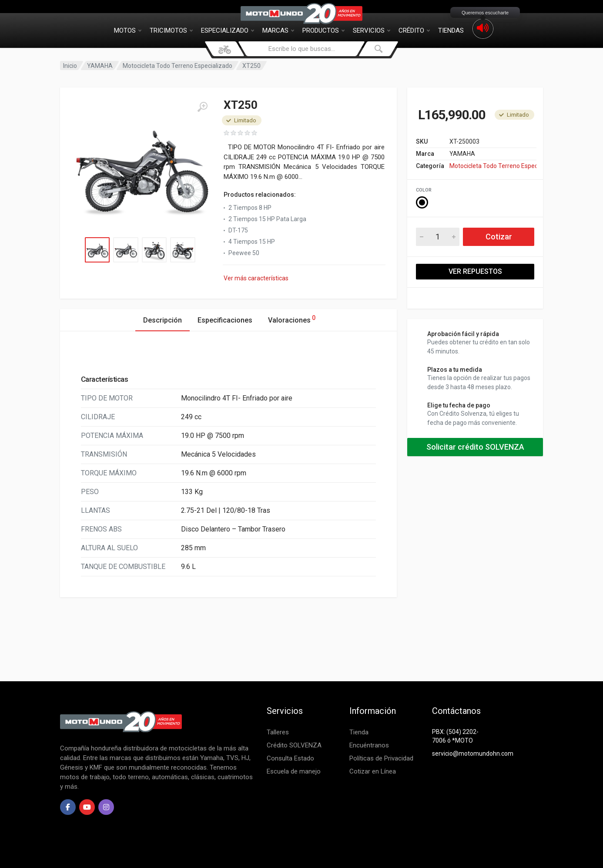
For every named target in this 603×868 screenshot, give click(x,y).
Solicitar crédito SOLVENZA (475, 447)
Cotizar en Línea (373, 771)
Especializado (228, 30)
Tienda (359, 732)
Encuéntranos (369, 745)
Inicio (70, 66)
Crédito (414, 30)
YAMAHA (100, 66)
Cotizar (499, 237)
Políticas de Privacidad (381, 758)
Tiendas (451, 30)
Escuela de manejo (294, 771)
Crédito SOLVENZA (294, 745)
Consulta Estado (290, 758)
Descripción (162, 320)
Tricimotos (171, 30)
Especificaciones (225, 320)
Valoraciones (292, 319)
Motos (128, 30)
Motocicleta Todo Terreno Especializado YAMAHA (493, 166)
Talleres (278, 732)
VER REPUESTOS (475, 271)
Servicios (372, 30)
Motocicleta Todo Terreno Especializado (178, 66)
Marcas (278, 30)
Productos (323, 30)
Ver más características (256, 278)
